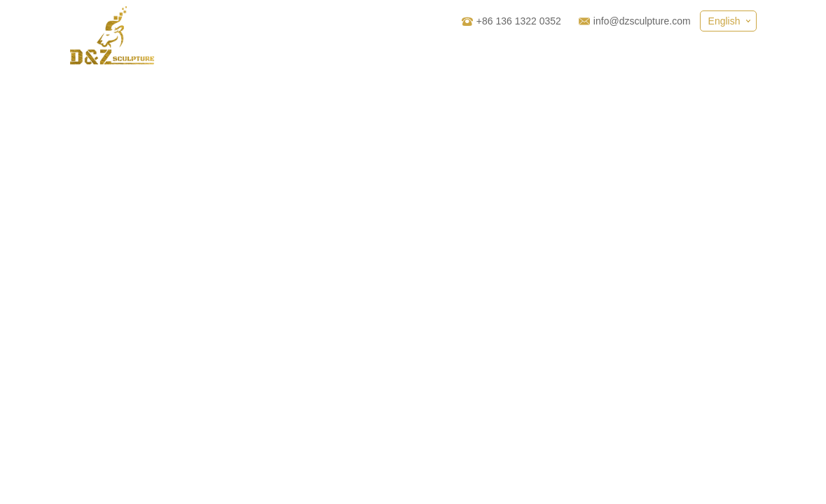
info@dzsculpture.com (642, 21)
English (724, 21)
